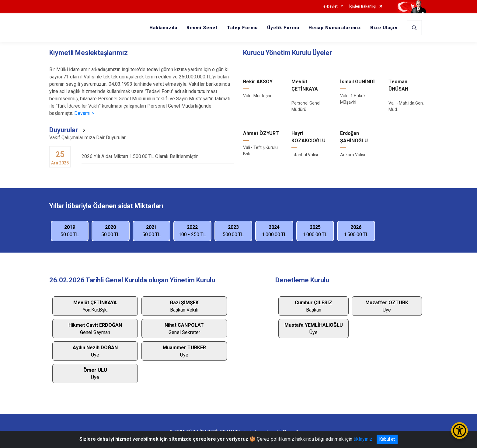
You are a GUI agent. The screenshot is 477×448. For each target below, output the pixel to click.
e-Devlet (331, 7)
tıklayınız (363, 439)
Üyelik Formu (283, 28)
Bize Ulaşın (384, 28)
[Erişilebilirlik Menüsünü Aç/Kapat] (460, 431)
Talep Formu (242, 28)
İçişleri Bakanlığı (363, 7)
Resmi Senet (202, 28)
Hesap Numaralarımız (335, 28)
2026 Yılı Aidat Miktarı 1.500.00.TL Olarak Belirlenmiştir (158, 156)
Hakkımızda (163, 28)
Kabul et (387, 439)
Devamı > (84, 113)
